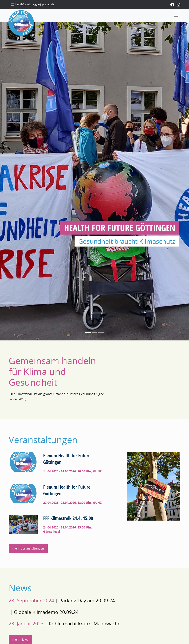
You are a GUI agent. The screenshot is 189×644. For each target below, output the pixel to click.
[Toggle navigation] (176, 17)
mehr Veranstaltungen (28, 548)
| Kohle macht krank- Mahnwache (65, 624)
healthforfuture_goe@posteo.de (35, 4)
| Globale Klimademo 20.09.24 (44, 612)
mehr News (20, 640)
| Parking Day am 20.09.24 (62, 601)
